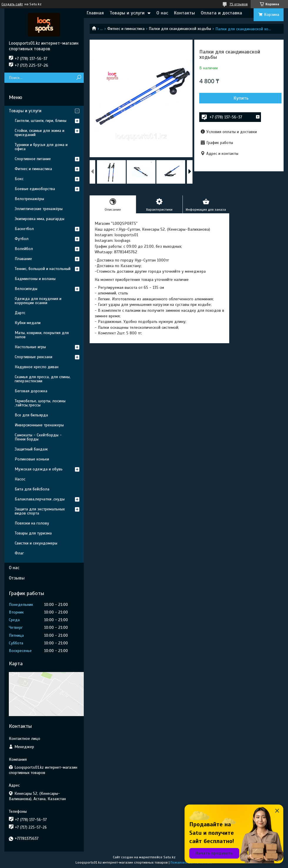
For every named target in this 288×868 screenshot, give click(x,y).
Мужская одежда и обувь (39, 469)
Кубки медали (28, 323)
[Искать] (79, 78)
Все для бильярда (31, 415)
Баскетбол (24, 229)
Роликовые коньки (32, 459)
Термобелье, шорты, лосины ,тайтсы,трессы (40, 403)
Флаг (19, 553)
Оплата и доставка (221, 13)
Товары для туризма (33, 533)
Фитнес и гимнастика (126, 29)
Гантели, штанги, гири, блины (41, 121)
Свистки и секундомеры (36, 543)
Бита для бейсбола (32, 489)
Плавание (23, 259)
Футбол (22, 239)
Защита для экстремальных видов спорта (40, 511)
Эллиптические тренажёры (39, 209)
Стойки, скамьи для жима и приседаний (40, 133)
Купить (241, 98)
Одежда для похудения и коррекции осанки (38, 301)
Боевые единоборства (35, 189)
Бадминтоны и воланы (35, 279)
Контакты (184, 13)
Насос (20, 479)
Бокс (19, 179)
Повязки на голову (32, 523)
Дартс (20, 313)
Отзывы (17, 578)
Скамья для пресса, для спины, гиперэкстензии (43, 379)
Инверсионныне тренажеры (39, 425)
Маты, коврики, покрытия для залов (42, 335)
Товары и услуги (127, 13)
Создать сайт (12, 4)
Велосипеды (26, 289)
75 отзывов (239, 4)
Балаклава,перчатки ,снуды (40, 499)
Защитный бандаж (31, 449)
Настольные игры (30, 347)
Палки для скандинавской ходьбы (180, 29)
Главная (95, 13)
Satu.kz (169, 857)
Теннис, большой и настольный (43, 269)
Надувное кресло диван (37, 367)
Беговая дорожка (31, 391)
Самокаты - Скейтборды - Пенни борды (38, 437)
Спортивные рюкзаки (34, 357)
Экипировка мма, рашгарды (40, 219)
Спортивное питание (33, 159)
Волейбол (24, 249)
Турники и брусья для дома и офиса (41, 147)
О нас (162, 13)
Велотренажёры (29, 199)
